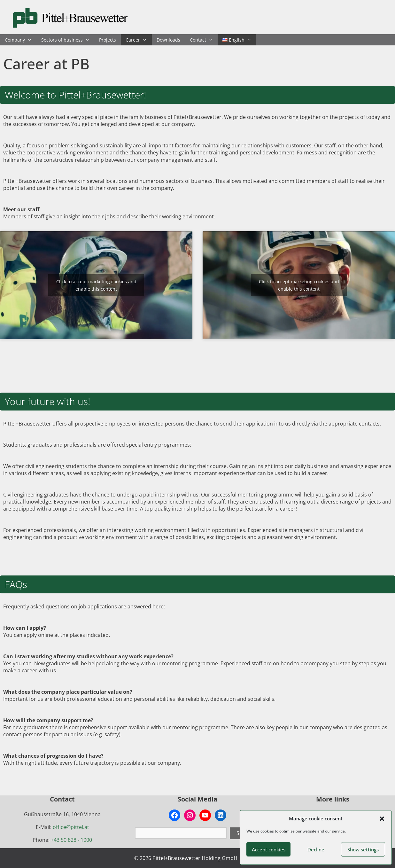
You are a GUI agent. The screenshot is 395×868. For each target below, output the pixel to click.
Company (21, 40)
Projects (108, 40)
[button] (382, 819)
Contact (204, 40)
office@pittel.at (71, 827)
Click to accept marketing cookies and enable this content (96, 285)
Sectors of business (68, 40)
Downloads (168, 40)
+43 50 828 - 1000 (71, 840)
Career (139, 40)
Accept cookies (269, 849)
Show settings (363, 849)
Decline (316, 849)
